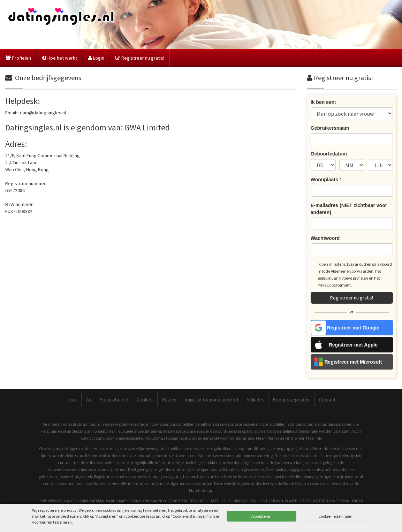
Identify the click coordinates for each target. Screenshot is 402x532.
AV (89, 400)
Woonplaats (326, 180)
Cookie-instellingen (335, 516)
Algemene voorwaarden (352, 271)
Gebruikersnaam (330, 128)
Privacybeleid (114, 400)
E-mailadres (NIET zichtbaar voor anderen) (349, 209)
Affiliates (256, 400)
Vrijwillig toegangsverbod (211, 400)
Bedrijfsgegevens (292, 400)
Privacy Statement (334, 285)
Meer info (314, 438)
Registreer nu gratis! (140, 58)
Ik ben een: (323, 102)
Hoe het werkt (60, 58)
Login (96, 58)
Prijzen (169, 400)
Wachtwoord (325, 238)
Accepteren (261, 516)
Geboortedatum (329, 154)
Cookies (145, 400)
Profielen (18, 58)
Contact (327, 400)
